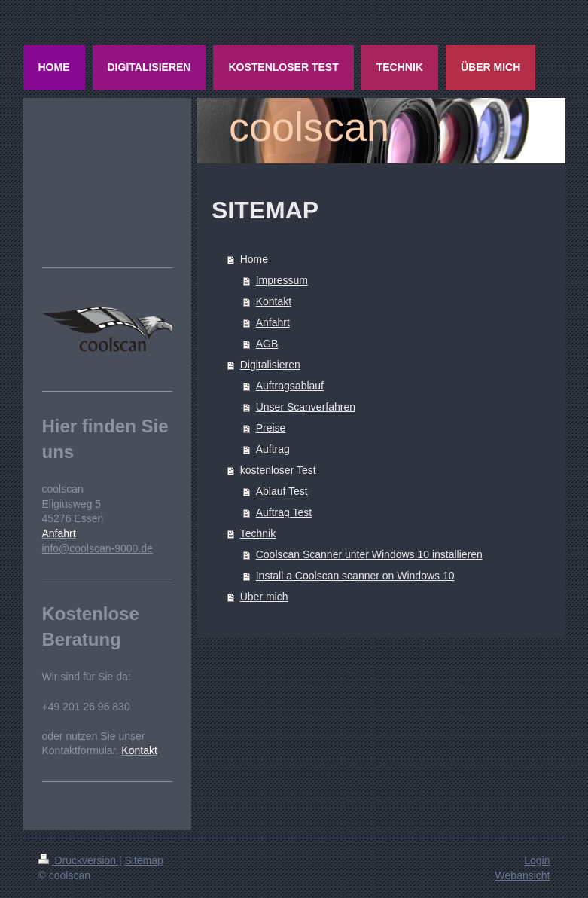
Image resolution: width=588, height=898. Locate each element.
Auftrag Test (284, 512)
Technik (258, 533)
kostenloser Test (278, 470)
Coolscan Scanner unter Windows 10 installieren (369, 554)
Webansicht (523, 875)
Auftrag (273, 449)
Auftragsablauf (290, 386)
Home (254, 259)
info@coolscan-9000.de (97, 548)
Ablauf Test (282, 491)
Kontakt (274, 301)
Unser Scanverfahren (306, 407)
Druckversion (79, 860)
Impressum (282, 280)
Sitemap (144, 860)
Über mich (264, 597)
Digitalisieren (270, 365)
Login (537, 860)
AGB (267, 344)
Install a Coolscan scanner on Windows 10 (355, 576)
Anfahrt (273, 322)
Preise (271, 428)
